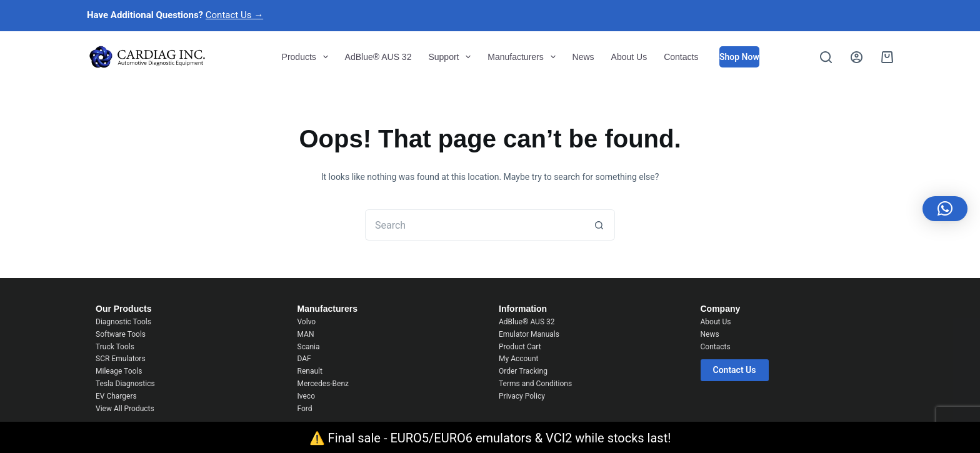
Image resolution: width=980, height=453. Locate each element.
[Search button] (599, 225)
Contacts (681, 57)
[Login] (857, 57)
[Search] (826, 57)
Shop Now (739, 57)
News (583, 57)
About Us (629, 57)
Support (452, 57)
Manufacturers (524, 57)
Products (307, 57)
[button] (945, 209)
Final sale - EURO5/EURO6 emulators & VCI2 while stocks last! (500, 438)
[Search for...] (474, 225)
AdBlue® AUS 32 (378, 57)
